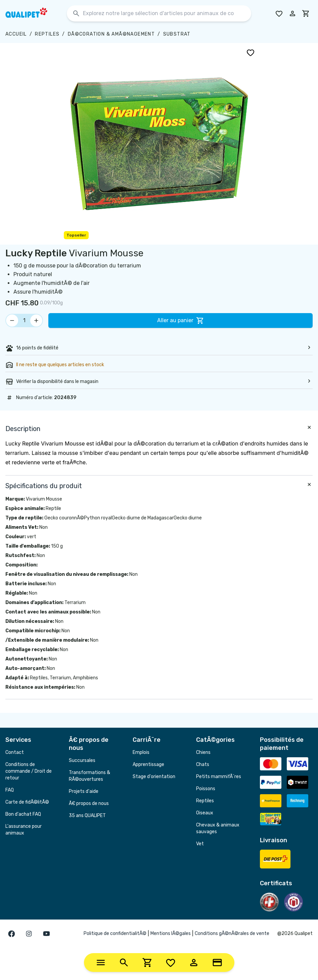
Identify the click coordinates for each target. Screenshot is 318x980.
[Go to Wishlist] (279, 13)
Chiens (203, 752)
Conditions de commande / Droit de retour (29, 771)
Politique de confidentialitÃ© (115, 933)
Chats (203, 764)
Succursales (82, 760)
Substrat (177, 34)
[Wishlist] (171, 963)
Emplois (141, 752)
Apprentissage (148, 764)
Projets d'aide (84, 791)
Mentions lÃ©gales (171, 933)
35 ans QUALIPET (87, 816)
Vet (200, 844)
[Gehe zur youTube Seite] (46, 934)
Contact (15, 752)
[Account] (194, 963)
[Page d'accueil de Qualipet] (32, 13)
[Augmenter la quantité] (36, 321)
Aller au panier (181, 321)
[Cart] (147, 963)
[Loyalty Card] (217, 963)
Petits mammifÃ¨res (219, 777)
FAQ (10, 790)
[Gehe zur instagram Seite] (29, 934)
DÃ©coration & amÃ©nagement (111, 34)
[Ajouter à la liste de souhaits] (251, 52)
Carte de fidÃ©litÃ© (27, 802)
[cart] (306, 13)
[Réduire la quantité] (12, 321)
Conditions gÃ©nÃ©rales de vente (232, 933)
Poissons (206, 789)
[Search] (124, 963)
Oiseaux (205, 813)
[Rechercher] (76, 14)
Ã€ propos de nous (89, 803)
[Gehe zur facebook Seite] (11, 934)
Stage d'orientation (154, 777)
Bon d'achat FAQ (23, 814)
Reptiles (47, 34)
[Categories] (101, 963)
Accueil (16, 34)
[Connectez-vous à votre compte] (292, 13)
